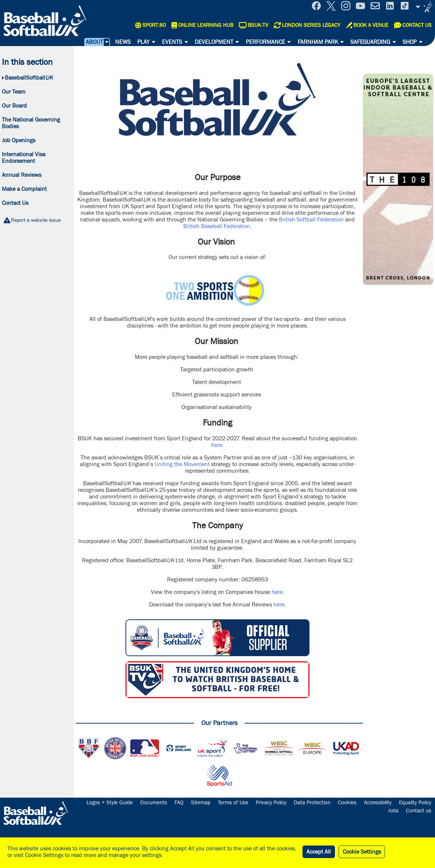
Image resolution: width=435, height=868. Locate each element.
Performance (266, 42)
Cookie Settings (362, 852)
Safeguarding (370, 42)
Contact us (419, 811)
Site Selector (424, 7)
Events (172, 42)
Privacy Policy (271, 803)
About (94, 42)
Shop (410, 42)
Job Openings (19, 140)
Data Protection (312, 803)
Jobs (393, 811)
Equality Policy (415, 803)
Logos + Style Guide (110, 803)
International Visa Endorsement (24, 158)
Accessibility (378, 803)
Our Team (14, 92)
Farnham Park (318, 42)
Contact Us (15, 203)
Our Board (14, 106)
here (217, 445)
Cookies (347, 803)
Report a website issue (36, 220)
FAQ (179, 803)
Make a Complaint (24, 189)
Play (143, 42)
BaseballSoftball (29, 78)
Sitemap (201, 803)
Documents (154, 803)
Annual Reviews (22, 175)
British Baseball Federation (217, 226)
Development (214, 42)
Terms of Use (233, 803)
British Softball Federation (311, 220)
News (123, 42)
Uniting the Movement (182, 464)
